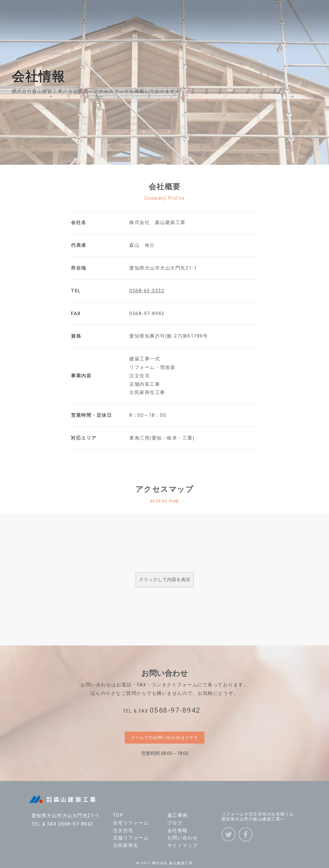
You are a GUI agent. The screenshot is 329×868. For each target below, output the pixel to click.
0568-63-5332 (147, 291)
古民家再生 (126, 845)
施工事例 (177, 815)
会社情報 (177, 830)
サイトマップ (183, 845)
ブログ (175, 823)
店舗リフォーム (131, 838)
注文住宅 (123, 830)
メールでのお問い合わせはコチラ (164, 737)
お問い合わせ (183, 838)
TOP (118, 815)
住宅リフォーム (131, 823)
